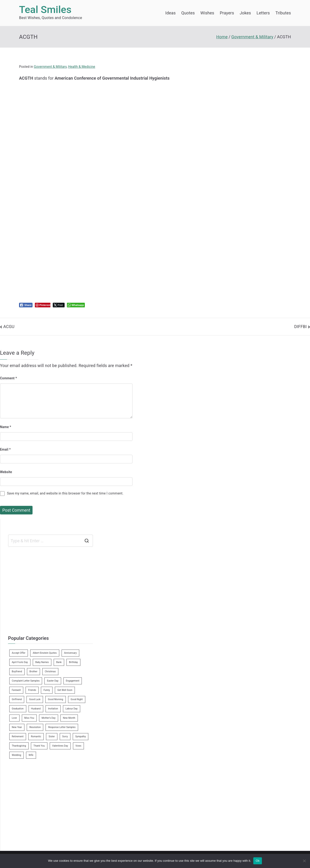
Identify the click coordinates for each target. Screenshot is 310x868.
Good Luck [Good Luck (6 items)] (35, 699)
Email (5, 449)
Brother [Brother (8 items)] (33, 671)
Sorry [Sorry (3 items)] (65, 736)
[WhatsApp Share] (76, 305)
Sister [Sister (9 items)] (52, 736)
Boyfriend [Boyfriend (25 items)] (17, 671)
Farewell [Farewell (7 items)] (16, 690)
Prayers (227, 13)
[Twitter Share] (59, 305)
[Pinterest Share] (43, 305)
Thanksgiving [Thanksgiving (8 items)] (19, 746)
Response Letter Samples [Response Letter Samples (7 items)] (62, 727)
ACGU (9, 327)
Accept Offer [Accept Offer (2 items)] (19, 653)
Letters (263, 13)
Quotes (188, 13)
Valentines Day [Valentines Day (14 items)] (60, 746)
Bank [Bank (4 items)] (59, 662)
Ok (258, 861)
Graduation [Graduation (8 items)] (18, 709)
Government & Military (50, 67)
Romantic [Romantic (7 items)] (36, 736)
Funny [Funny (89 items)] (47, 690)
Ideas (170, 13)
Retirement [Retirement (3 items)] (18, 736)
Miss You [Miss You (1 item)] (29, 718)
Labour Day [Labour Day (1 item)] (72, 709)
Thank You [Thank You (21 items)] (39, 746)
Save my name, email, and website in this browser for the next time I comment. (65, 493)
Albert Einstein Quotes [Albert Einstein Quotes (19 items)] (45, 653)
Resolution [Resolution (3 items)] (35, 727)
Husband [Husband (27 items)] (36, 709)
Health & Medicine (82, 67)
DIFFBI (300, 327)
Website (6, 472)
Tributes (283, 13)
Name (6, 427)
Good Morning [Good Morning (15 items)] (55, 699)
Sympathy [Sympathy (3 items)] (81, 736)
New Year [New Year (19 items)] (17, 727)
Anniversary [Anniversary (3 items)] (70, 653)
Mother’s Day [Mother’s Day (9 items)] (49, 718)
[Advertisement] (111, 114)
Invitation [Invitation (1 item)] (53, 709)
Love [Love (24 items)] (14, 718)
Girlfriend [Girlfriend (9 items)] (17, 699)
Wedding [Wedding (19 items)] (16, 755)
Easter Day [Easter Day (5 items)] (53, 681)
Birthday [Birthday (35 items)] (73, 662)
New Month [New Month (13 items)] (69, 718)
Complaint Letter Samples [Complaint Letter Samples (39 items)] (26, 681)
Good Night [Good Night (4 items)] (77, 699)
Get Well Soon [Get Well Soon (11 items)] (65, 690)
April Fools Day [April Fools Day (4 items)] (20, 662)
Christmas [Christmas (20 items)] (50, 671)
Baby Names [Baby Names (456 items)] (42, 662)
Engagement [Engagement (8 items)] (73, 681)
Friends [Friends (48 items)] (32, 690)
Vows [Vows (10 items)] (78, 746)
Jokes (245, 13)
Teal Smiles (45, 10)
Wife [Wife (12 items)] (31, 755)
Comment (8, 378)
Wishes (207, 13)
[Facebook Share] (26, 305)
